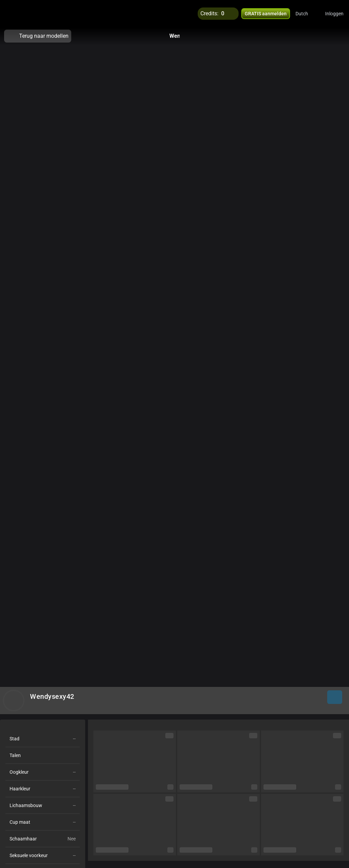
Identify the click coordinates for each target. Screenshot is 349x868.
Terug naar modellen (38, 36)
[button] (306, 14)
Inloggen (334, 14)
